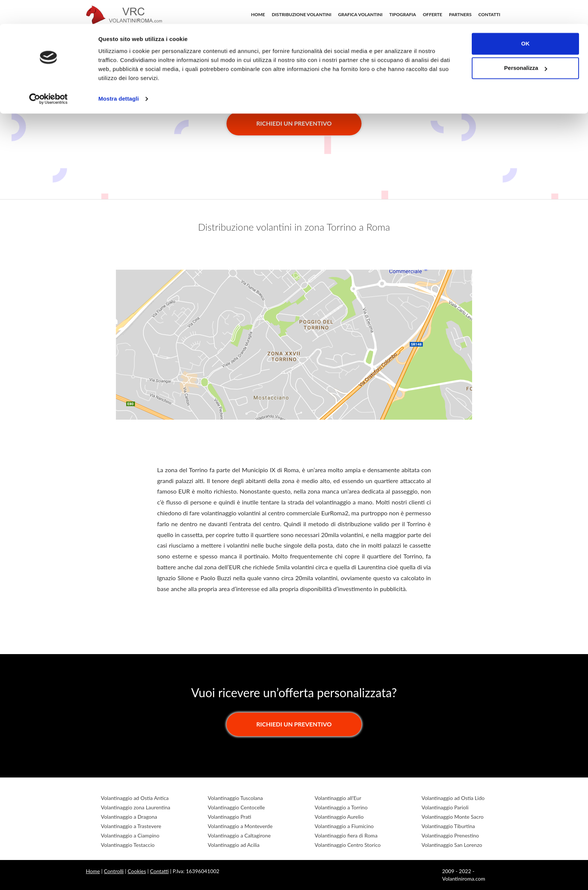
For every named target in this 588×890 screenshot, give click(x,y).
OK (526, 20)
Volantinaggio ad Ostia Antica (135, 798)
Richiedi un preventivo (294, 123)
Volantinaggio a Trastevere (131, 826)
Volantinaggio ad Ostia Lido (453, 798)
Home (93, 871)
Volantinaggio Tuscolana (235, 798)
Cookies (137, 871)
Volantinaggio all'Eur (338, 798)
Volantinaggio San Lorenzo (452, 845)
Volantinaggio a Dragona (129, 817)
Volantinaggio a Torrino (341, 807)
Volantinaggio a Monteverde (240, 826)
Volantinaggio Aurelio (339, 817)
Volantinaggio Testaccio (128, 845)
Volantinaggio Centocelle (236, 807)
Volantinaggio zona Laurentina (136, 807)
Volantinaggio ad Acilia (234, 845)
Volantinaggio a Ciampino (130, 835)
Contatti (159, 871)
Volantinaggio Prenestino (450, 835)
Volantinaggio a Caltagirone (239, 835)
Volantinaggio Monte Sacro (452, 817)
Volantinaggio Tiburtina (448, 826)
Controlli (114, 871)
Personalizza (526, 44)
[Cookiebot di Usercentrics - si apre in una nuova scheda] (49, 75)
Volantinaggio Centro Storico (348, 845)
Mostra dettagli (118, 75)
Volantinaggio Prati (229, 817)
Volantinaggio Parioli (445, 807)
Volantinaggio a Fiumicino (344, 826)
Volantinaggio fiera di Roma (346, 835)
